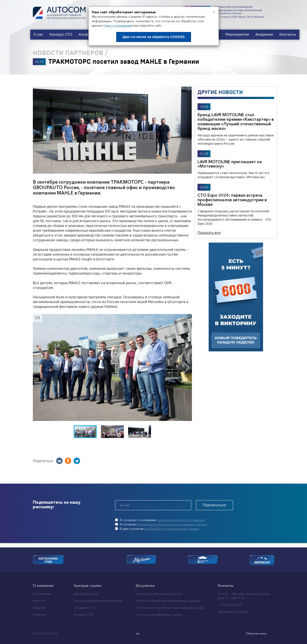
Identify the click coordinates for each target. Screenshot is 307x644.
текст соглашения (118, 25)
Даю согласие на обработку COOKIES (154, 37)
